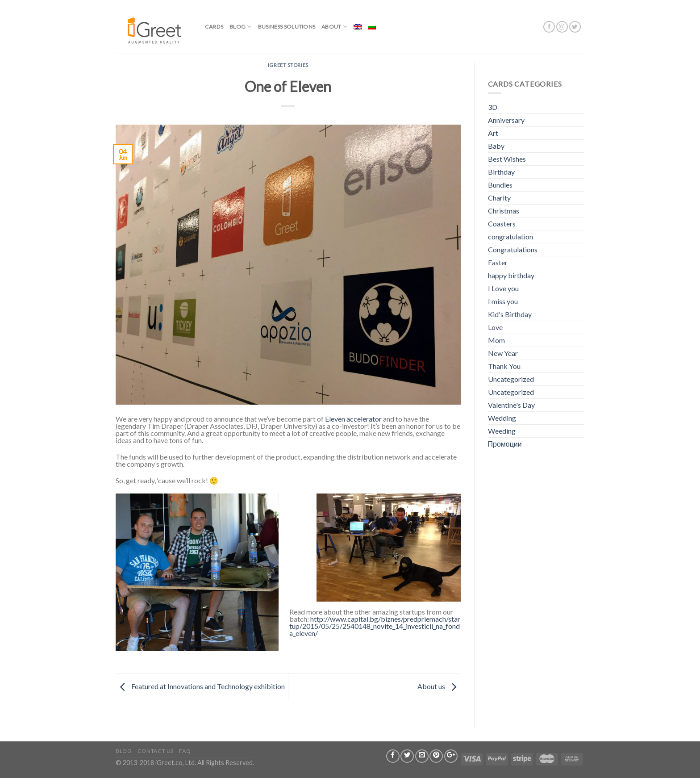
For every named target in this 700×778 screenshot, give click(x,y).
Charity (499, 198)
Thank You (504, 366)
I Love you (503, 288)
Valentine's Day (511, 405)
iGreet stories (288, 65)
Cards (214, 27)
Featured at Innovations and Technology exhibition (200, 686)
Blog (240, 27)
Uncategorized (511, 379)
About (334, 27)
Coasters (502, 224)
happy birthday (511, 275)
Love (495, 327)
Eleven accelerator (353, 419)
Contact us (156, 751)
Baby (496, 146)
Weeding (502, 431)
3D (493, 107)
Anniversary (506, 120)
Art (493, 133)
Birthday (501, 172)
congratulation (510, 236)
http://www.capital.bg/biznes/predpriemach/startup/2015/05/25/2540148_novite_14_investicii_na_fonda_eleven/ (375, 626)
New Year (503, 353)
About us (439, 686)
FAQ (185, 751)
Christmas (504, 211)
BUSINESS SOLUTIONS (287, 27)
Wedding (502, 418)
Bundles (500, 185)
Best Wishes (507, 159)
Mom (496, 340)
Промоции (505, 444)
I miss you (503, 301)
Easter (498, 262)
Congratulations (513, 249)
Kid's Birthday (510, 314)
